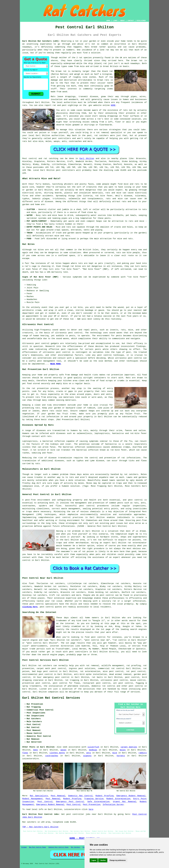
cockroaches (52, 756)
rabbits (143, 753)
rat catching (51, 159)
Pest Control (45, 802)
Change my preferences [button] (118, 860)
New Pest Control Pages (38, 847)
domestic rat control (103, 686)
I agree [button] (94, 860)
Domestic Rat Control (80, 796)
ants (89, 753)
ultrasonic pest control (57, 352)
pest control (107, 595)
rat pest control (136, 671)
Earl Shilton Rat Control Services (51, 698)
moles (86, 474)
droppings (113, 116)
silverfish (93, 747)
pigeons (87, 756)
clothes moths (57, 753)
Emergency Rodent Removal (131, 796)
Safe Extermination (98, 802)
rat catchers (101, 135)
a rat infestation (49, 417)
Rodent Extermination (118, 799)
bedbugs (93, 750)
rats (125, 110)
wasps (63, 750)
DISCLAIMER (141, 21)
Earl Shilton (87, 159)
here (91, 809)
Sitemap (24, 847)
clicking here (30, 607)
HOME (108, 21)
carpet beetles (129, 747)
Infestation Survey (113, 805)
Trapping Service (94, 799)
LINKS (115, 21)
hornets (121, 756)
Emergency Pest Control (70, 802)
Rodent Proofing (104, 796)
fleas (25, 753)
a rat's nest (102, 119)
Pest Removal (58, 796)
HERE (113, 105)
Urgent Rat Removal (125, 802)
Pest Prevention (92, 805)
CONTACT (131, 21)
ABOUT (123, 21)
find (31, 583)
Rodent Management (32, 799)
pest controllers (65, 170)
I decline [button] (103, 860)
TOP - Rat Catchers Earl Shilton (40, 827)
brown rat (137, 61)
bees (36, 750)
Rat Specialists (39, 796)
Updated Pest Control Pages (58, 847)
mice (115, 753)
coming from (97, 122)
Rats (87, 47)
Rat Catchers (76, 847)
